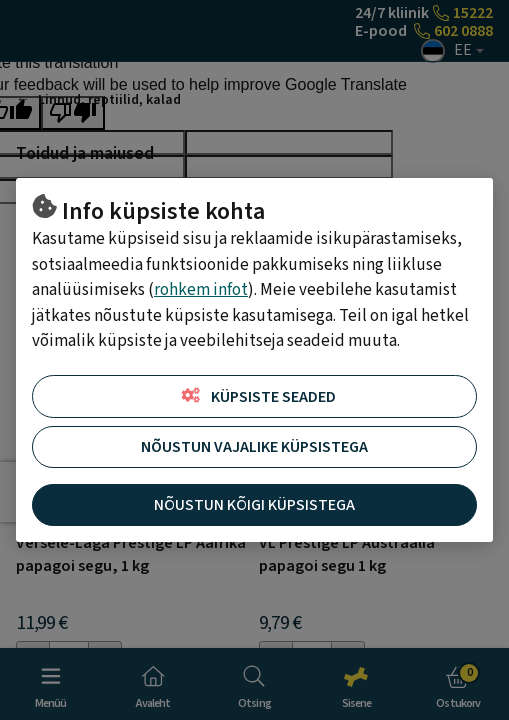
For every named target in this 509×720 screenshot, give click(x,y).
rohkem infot (201, 290)
